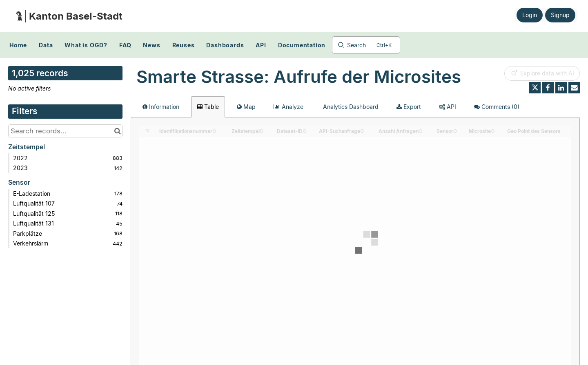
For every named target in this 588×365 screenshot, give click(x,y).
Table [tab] (208, 107)
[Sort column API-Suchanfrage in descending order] (362, 132)
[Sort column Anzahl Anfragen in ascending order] (421, 129)
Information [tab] (161, 107)
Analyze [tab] (288, 107)
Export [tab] (409, 107)
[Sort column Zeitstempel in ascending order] (262, 129)
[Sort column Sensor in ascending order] (455, 129)
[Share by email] (574, 88)
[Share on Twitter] (535, 88)
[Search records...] (65, 131)
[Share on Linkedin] (561, 88)
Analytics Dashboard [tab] (350, 107)
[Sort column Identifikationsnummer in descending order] (214, 132)
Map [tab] (246, 107)
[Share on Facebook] (548, 88)
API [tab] (448, 107)
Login (530, 15)
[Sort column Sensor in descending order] (455, 132)
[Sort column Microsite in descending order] (493, 132)
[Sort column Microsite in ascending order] (493, 129)
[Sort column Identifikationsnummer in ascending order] (214, 129)
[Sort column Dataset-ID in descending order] (305, 132)
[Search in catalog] (117, 131)
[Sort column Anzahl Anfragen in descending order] (421, 132)
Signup (560, 15)
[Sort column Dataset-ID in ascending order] (305, 129)
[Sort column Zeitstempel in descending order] (262, 132)
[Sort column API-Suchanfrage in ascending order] (362, 129)
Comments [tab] (497, 107)
